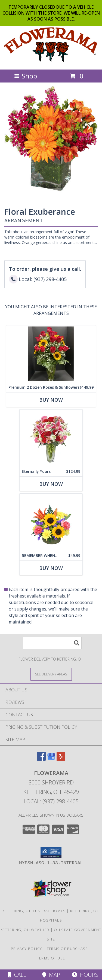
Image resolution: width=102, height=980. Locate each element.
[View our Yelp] (61, 759)
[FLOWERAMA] (51, 62)
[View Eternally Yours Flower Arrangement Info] (51, 438)
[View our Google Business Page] (51, 759)
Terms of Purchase (67, 949)
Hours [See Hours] (85, 975)
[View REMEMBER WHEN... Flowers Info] (51, 522)
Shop (26, 76)
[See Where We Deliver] (51, 674)
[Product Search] (52, 643)
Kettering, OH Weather (25, 930)
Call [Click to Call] (17, 975)
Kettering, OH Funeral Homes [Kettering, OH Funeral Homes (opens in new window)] (34, 911)
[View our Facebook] (41, 759)
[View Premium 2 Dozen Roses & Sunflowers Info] (51, 354)
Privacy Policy (27, 949)
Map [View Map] (51, 975)
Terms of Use (51, 958)
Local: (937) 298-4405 (51, 801)
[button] (51, 853)
